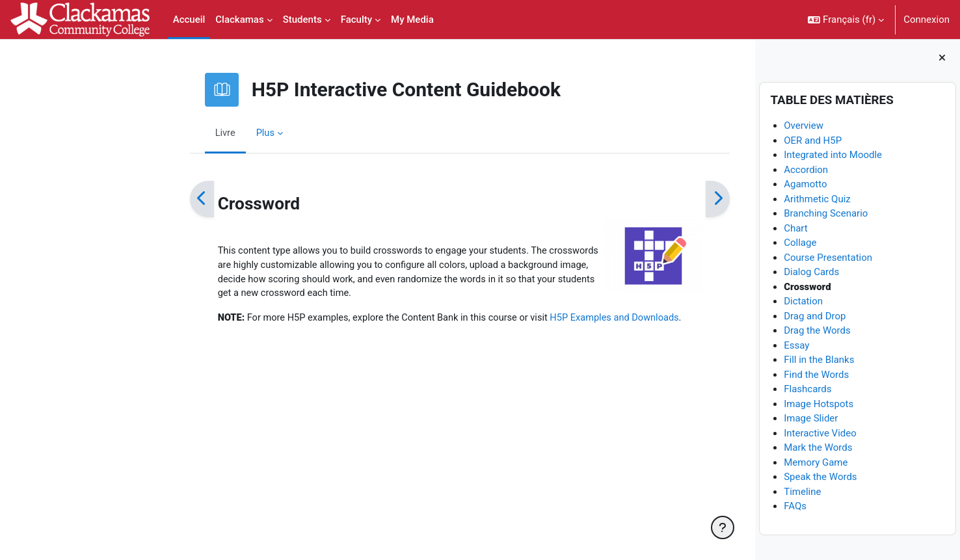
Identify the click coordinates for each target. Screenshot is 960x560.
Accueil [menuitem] (189, 20)
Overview (804, 126)
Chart (796, 228)
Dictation (803, 302)
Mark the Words (818, 448)
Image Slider (811, 419)
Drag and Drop (815, 316)
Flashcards (807, 390)
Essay (796, 345)
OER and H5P (813, 140)
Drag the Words (817, 331)
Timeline (802, 492)
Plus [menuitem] (194, 133)
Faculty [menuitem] (356, 20)
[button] (846, 20)
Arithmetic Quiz (817, 199)
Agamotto (805, 185)
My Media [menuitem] (412, 20)
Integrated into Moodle (833, 155)
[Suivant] (646, 199)
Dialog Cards (811, 273)
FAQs (795, 507)
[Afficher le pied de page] (723, 527)
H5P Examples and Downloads (555, 321)
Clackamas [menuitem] (239, 20)
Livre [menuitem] (154, 133)
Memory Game (816, 462)
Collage (800, 243)
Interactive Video (820, 433)
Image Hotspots (819, 404)
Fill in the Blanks (819, 360)
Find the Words (816, 375)
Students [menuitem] (302, 20)
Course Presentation (828, 258)
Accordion (806, 170)
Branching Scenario (826, 214)
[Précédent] (130, 199)
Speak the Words (820, 477)
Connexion (927, 20)
